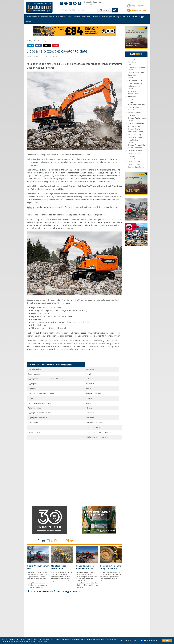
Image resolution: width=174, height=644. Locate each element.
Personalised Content (150, 640)
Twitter (66, 3)
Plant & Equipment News (82, 17)
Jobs (111, 17)
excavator (44, 170)
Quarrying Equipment (136, 123)
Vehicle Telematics (135, 148)
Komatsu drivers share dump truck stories (110, 567)
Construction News (33, 17)
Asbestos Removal (135, 126)
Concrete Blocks (134, 129)
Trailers (131, 121)
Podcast (29, 21)
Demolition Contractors (136, 105)
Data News (96, 17)
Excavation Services (135, 80)
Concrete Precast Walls (136, 145)
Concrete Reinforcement (137, 118)
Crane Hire (132, 75)
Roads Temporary (134, 135)
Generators (132, 96)
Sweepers (131, 159)
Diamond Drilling (134, 112)
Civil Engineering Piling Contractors (136, 68)
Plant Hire (131, 59)
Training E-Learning (135, 137)
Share (30, 46)
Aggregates (132, 91)
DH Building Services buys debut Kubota (85, 567)
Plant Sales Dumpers (136, 132)
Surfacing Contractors (136, 83)
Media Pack (127, 17)
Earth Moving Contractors (133, 141)
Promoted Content (48, 17)
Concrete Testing (134, 153)
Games (136, 17)
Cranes (130, 78)
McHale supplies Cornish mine (58, 567)
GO (115, 10)
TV (114, 17)
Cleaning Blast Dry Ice (136, 167)
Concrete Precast (134, 164)
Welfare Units (133, 94)
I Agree (167, 640)
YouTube (75, 3)
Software (30, 207)
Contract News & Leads (63, 17)
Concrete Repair (134, 162)
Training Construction (136, 72)
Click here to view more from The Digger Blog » (53, 591)
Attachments (132, 65)
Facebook (79, 3)
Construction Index (39, 7)
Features (105, 17)
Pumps (130, 99)
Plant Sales (132, 62)
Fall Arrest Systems (135, 150)
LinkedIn (70, 3)
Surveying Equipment (136, 115)
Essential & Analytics (129, 640)
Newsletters (139, 10)
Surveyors (131, 156)
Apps (142, 17)
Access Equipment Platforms (135, 109)
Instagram (61, 3)
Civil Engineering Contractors (134, 87)
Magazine (119, 17)
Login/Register (138, 6)
